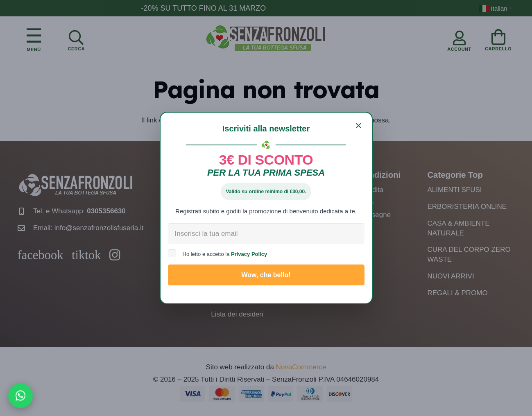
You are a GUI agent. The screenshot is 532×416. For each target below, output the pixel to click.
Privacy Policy (249, 254)
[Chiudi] (359, 126)
